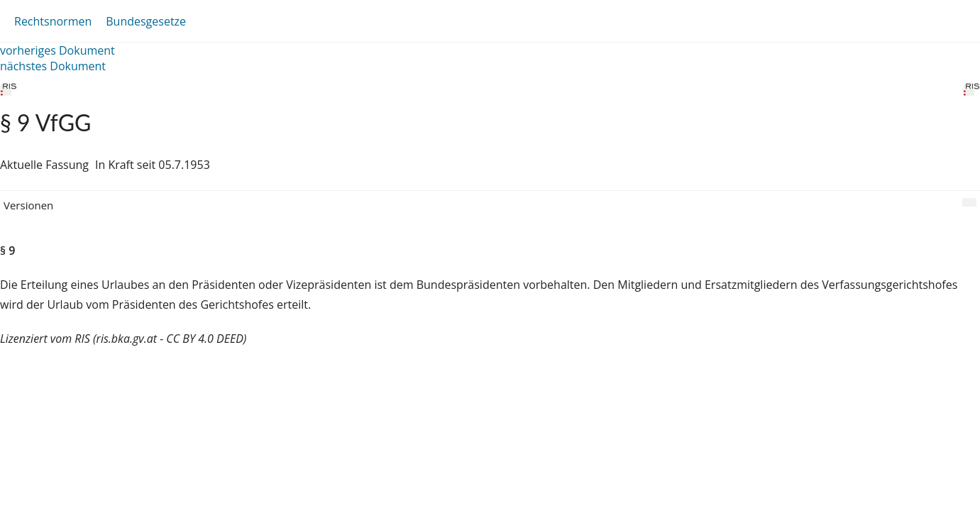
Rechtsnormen (53, 21)
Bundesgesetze (146, 21)
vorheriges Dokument (57, 50)
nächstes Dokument (53, 66)
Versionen (28, 205)
